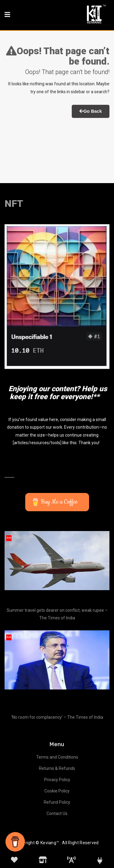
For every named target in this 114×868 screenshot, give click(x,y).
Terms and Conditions (57, 757)
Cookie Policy (57, 791)
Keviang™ (50, 843)
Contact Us (57, 813)
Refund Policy (57, 802)
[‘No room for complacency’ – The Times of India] (57, 660)
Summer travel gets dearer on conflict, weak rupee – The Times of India (57, 614)
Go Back (91, 111)
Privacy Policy (57, 780)
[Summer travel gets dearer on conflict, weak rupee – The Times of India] (57, 561)
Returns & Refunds (57, 768)
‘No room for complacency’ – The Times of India (57, 717)
